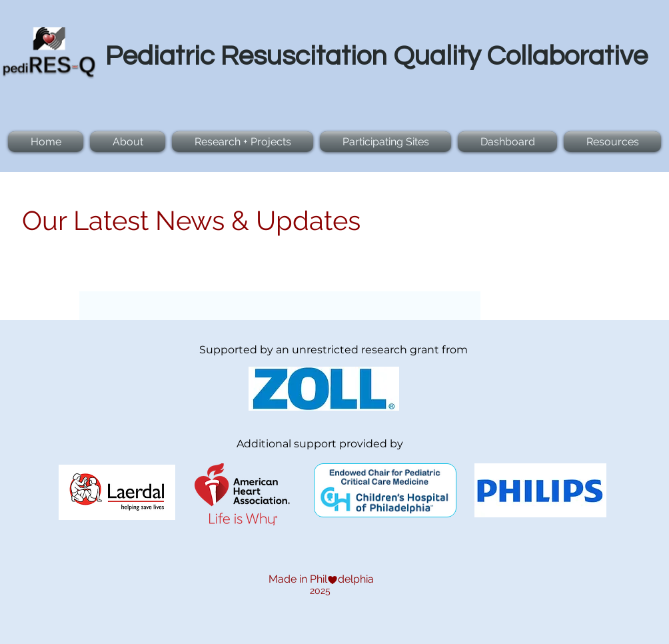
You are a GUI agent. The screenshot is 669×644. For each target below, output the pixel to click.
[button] (243, 142)
